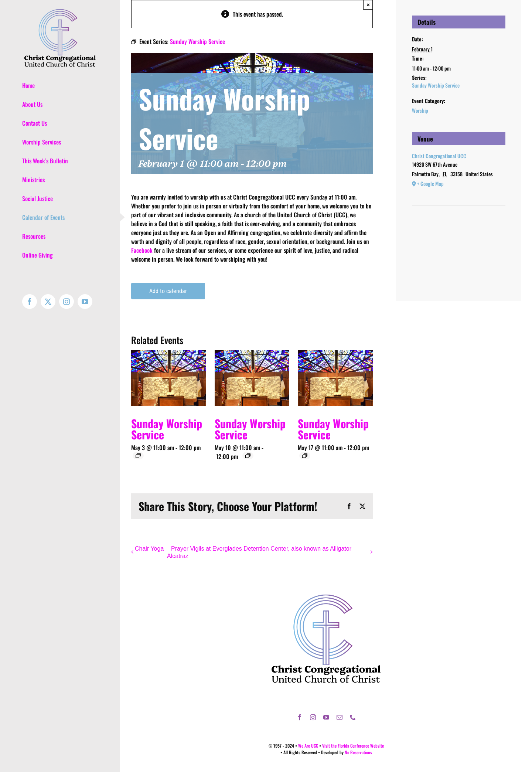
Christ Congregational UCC (439, 156)
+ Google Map (430, 183)
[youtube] (326, 717)
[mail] (340, 717)
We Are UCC (308, 746)
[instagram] (313, 717)
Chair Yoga (149, 549)
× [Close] (368, 5)
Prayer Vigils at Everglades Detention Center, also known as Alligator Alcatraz (259, 553)
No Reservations (358, 752)
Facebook (142, 250)
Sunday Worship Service (167, 429)
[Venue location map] (459, 228)
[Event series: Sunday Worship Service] (138, 456)
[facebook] (300, 717)
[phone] (353, 717)
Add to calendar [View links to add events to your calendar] (168, 291)
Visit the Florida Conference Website (353, 746)
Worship (420, 110)
